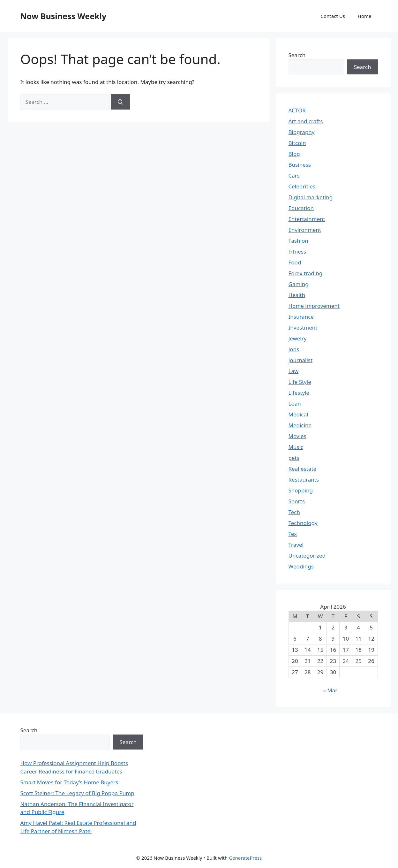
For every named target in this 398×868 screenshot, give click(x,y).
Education (301, 208)
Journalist (301, 360)
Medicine (300, 425)
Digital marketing (311, 197)
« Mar (330, 690)
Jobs (294, 349)
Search (297, 55)
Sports (297, 501)
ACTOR (297, 110)
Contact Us (333, 16)
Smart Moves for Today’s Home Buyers (69, 782)
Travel (296, 545)
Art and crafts (306, 121)
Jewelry (298, 338)
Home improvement (314, 306)
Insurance (301, 317)
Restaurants (304, 480)
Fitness (297, 251)
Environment (305, 230)
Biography (302, 132)
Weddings (301, 566)
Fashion (298, 241)
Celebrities (302, 186)
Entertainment (307, 219)
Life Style (300, 382)
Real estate (303, 469)
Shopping (301, 490)
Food (295, 262)
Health (297, 295)
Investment (303, 327)
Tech (294, 512)
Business (300, 165)
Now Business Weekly (64, 16)
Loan (295, 404)
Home (365, 16)
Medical (298, 414)
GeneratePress (245, 858)
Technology (303, 523)
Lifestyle (299, 393)
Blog (294, 154)
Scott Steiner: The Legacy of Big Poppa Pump (77, 793)
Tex (293, 534)
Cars (294, 175)
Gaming (299, 284)
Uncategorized (307, 556)
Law (294, 371)
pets (294, 458)
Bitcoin (297, 143)
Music (296, 447)
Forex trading (306, 273)
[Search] (120, 102)
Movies (297, 436)
